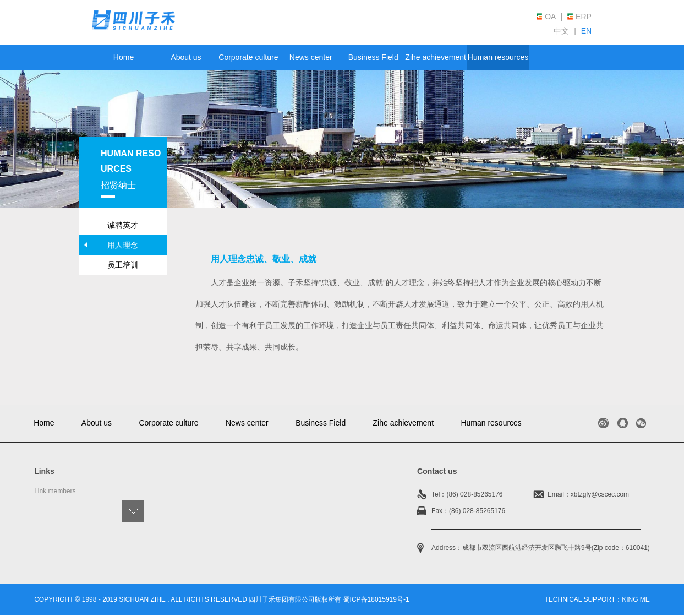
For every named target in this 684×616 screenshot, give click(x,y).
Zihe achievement (436, 57)
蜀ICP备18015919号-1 (376, 599)
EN (586, 31)
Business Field (373, 57)
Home (124, 57)
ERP (584, 17)
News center (311, 57)
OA (550, 17)
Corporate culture (248, 57)
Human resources (498, 57)
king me (636, 599)
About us (186, 57)
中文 (561, 31)
